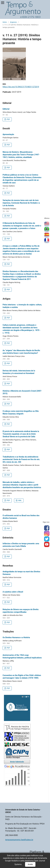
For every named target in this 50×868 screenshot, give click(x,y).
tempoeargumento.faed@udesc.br (19, 840)
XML (20, 500)
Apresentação (8, 134)
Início (5, 22)
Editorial (6, 109)
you (47, 545)
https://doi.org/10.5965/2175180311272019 (21, 87)
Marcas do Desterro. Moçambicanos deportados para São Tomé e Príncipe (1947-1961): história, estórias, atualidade (21, 155)
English (47, 224)
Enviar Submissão (17, 762)
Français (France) (47, 241)
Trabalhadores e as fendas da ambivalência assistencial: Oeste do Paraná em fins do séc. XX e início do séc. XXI (21, 459)
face (47, 528)
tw (47, 539)
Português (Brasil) (47, 230)
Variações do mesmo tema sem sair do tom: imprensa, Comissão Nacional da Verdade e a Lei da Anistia (21, 203)
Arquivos (13, 22)
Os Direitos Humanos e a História (16, 637)
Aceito (30, 864)
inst (47, 534)
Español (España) (47, 235)
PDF (8, 119)
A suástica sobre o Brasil (13, 592)
